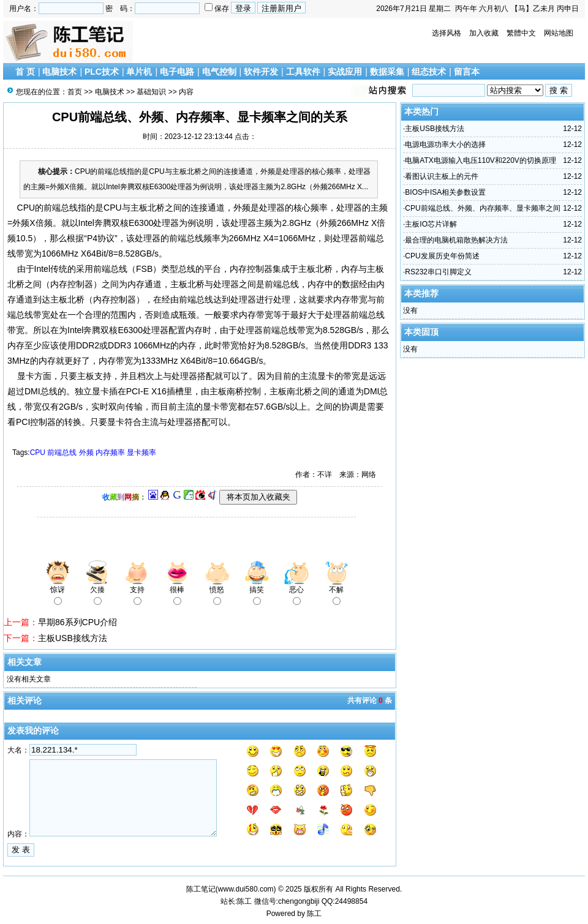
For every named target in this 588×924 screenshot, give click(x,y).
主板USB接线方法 (73, 638)
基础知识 (151, 92)
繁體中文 (521, 33)
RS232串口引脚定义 (438, 272)
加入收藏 (484, 33)
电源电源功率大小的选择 (445, 145)
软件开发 (261, 72)
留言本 (467, 72)
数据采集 (387, 72)
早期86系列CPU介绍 (77, 622)
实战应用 (345, 72)
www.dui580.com (246, 889)
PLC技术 (102, 72)
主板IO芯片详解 (431, 224)
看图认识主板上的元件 (442, 176)
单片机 (139, 72)
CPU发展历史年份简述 (442, 256)
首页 (75, 92)
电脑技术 (59, 72)
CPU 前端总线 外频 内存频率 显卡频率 (93, 453)
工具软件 (303, 72)
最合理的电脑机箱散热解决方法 (456, 240)
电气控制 (219, 72)
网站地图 (559, 33)
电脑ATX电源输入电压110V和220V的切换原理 (481, 160)
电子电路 (177, 72)
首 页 (25, 72)
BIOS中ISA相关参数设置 (445, 192)
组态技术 (429, 72)
